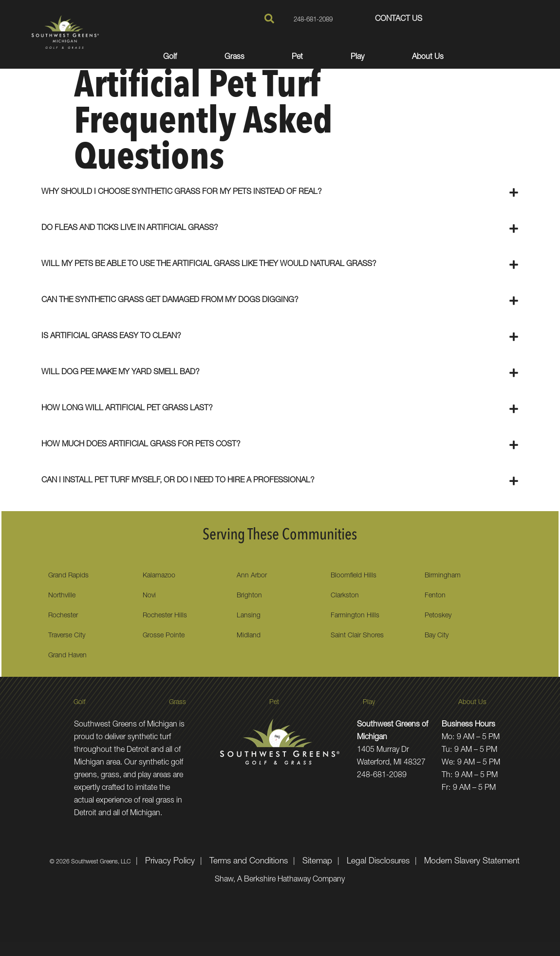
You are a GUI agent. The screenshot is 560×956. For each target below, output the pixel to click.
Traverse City (67, 636)
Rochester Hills (165, 616)
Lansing (249, 616)
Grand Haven (67, 656)
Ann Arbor (252, 576)
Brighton (249, 596)
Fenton (435, 596)
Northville (62, 596)
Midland (249, 636)
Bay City (437, 636)
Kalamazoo (159, 576)
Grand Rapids (68, 576)
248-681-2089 (305, 20)
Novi (149, 596)
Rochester (63, 616)
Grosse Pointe (164, 636)
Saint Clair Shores (357, 636)
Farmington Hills (355, 616)
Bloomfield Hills (354, 576)
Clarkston (345, 596)
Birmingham (443, 576)
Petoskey (438, 616)
